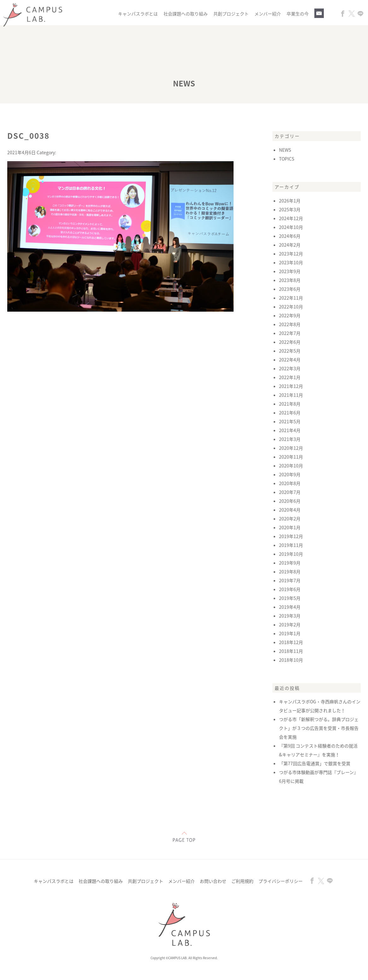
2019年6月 (290, 589)
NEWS (285, 150)
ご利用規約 (242, 881)
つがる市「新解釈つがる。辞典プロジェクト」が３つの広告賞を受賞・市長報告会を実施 (319, 728)
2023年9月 (290, 271)
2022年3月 (290, 368)
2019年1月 (290, 633)
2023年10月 (291, 262)
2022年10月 (291, 307)
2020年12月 (291, 448)
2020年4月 (290, 510)
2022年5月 (290, 351)
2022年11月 (291, 298)
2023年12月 (291, 254)
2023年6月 (290, 289)
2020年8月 (290, 483)
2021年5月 (290, 421)
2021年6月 (290, 413)
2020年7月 (290, 492)
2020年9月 (290, 474)
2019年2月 (290, 625)
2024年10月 (291, 227)
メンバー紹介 (268, 14)
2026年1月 (290, 201)
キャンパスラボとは (138, 14)
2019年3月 (290, 616)
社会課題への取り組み (186, 14)
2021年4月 (290, 430)
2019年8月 (290, 572)
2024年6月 (290, 236)
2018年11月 (291, 651)
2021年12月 (291, 386)
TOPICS (287, 159)
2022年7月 (290, 333)
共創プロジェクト (231, 14)
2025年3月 (290, 209)
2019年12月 (291, 536)
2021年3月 (290, 439)
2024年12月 (291, 218)
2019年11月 (291, 545)
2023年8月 (290, 280)
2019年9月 (290, 563)
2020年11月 (291, 457)
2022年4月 (290, 360)
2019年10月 (291, 554)
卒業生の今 (298, 14)
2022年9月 (290, 315)
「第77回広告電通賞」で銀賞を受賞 (315, 763)
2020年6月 (290, 501)
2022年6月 (290, 342)
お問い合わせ (213, 881)
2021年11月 (291, 395)
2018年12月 (291, 642)
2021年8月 (290, 404)
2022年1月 (290, 377)
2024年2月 (290, 245)
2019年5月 (290, 598)
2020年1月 (290, 527)
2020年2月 (290, 519)
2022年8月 (290, 324)
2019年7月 (290, 580)
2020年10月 (291, 466)
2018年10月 (291, 660)
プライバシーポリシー (281, 881)
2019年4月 (290, 607)
